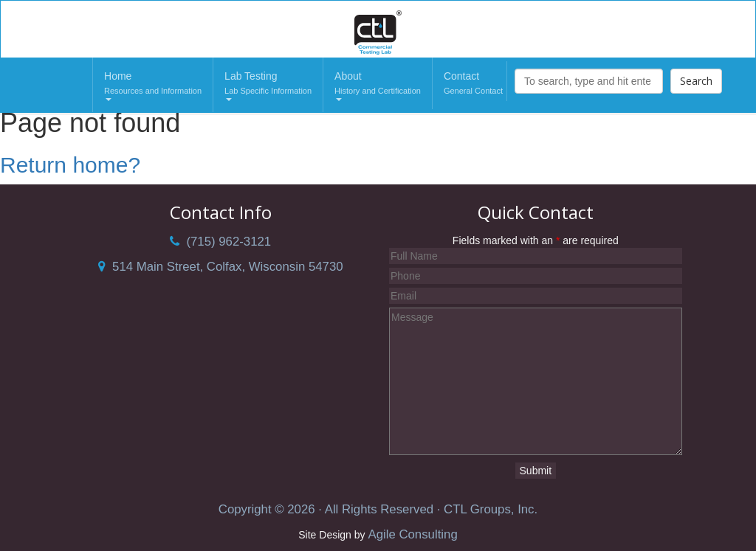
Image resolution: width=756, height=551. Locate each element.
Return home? (70, 165)
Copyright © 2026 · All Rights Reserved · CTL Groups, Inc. (378, 509)
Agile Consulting (412, 534)
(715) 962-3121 (220, 242)
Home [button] (153, 86)
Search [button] (696, 81)
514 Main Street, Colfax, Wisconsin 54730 (221, 267)
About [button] (378, 86)
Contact (473, 84)
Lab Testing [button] (268, 86)
